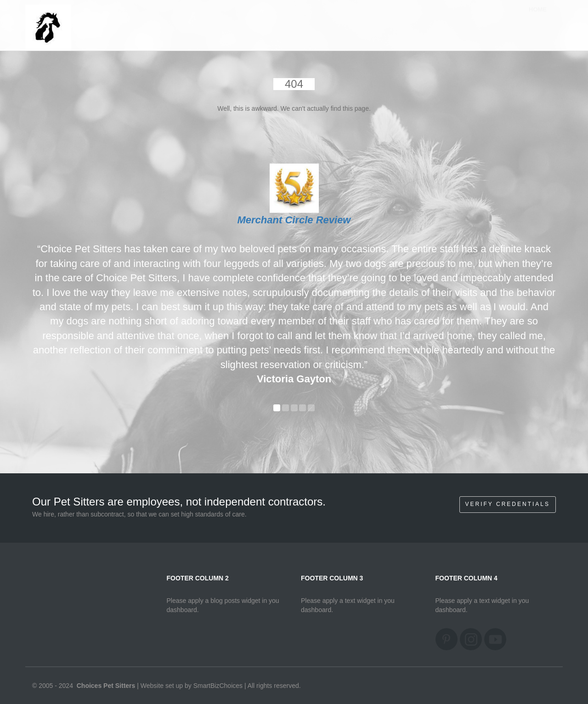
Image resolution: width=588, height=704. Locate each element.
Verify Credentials (508, 504)
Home (538, 18)
